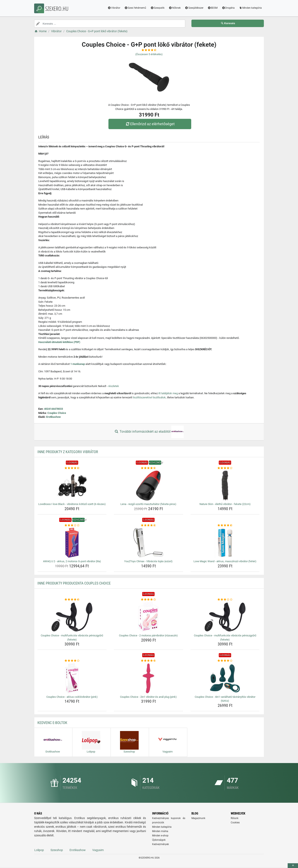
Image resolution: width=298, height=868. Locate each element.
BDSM (213, 8)
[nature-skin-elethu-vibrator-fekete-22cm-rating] (225, 468)
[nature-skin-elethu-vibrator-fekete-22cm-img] (225, 486)
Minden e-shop (160, 836)
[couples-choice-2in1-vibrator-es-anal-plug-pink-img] (148, 678)
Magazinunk (198, 818)
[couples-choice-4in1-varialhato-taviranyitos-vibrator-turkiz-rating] (225, 661)
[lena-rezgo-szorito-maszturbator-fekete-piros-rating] (148, 468)
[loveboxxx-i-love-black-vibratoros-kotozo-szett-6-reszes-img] (72, 486)
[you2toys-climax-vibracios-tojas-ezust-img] (148, 543)
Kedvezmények (160, 844)
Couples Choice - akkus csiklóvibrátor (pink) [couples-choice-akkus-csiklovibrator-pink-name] (72, 697)
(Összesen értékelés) (149, 54)
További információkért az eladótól (149, 432)
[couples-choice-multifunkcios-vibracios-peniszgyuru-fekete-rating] (72, 600)
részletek (114, 386)
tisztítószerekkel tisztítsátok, (150, 397)
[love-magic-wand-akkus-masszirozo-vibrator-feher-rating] (225, 525)
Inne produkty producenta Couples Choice (74, 583)
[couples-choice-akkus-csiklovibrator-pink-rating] (72, 661)
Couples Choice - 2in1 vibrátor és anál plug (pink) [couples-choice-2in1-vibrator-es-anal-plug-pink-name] (148, 697)
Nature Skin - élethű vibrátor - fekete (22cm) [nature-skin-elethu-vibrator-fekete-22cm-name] (225, 504)
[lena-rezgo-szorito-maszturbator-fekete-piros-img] (148, 486)
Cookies (235, 823)
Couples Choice (57, 413)
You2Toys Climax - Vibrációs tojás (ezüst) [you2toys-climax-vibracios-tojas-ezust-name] (148, 561)
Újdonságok (159, 840)
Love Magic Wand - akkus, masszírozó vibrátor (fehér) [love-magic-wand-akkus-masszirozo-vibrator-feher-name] (225, 561)
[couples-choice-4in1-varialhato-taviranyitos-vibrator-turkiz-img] (225, 678)
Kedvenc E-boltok (52, 723)
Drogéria (228, 8)
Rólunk (235, 818)
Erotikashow (53, 417)
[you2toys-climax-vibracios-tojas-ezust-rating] (148, 525)
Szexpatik (157, 8)
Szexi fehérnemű (135, 8)
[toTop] (293, 866)
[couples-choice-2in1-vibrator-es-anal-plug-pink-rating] (148, 661)
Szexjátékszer (194, 8)
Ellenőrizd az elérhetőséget (150, 124)
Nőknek (175, 8)
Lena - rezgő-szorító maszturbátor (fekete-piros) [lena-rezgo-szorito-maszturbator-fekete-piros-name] (148, 504)
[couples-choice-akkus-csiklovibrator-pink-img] (72, 678)
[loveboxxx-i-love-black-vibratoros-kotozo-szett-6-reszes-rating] (72, 468)
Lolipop (39, 850)
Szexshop (57, 850)
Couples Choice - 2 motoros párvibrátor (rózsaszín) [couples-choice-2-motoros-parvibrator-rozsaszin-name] (148, 635)
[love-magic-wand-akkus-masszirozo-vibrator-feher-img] (225, 543)
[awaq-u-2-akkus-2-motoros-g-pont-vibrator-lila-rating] (72, 525)
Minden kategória (250, 8)
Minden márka (160, 831)
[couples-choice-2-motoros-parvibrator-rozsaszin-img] (148, 617)
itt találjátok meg (168, 393)
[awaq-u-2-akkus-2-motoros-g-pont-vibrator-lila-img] (72, 543)
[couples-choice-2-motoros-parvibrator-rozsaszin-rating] (148, 600)
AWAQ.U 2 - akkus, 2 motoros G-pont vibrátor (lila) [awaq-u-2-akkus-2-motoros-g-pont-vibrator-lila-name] (72, 561)
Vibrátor (114, 8)
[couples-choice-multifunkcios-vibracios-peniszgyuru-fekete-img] (72, 617)
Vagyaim (98, 850)
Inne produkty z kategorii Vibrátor (68, 452)
